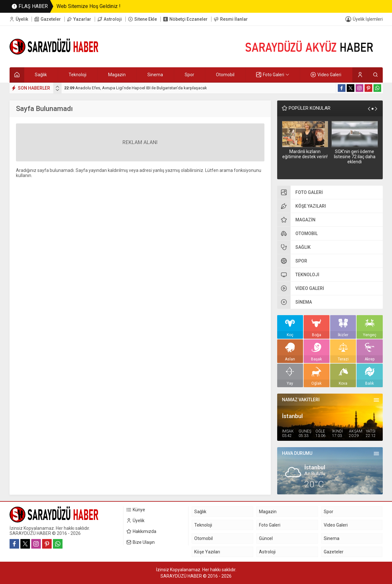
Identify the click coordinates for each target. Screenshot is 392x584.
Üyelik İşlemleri (368, 19)
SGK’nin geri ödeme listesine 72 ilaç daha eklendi (355, 157)
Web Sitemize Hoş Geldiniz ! (89, 6)
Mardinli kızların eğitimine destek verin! (305, 154)
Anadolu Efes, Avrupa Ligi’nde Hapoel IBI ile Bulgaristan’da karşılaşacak (136, 88)
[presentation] (57, 87)
